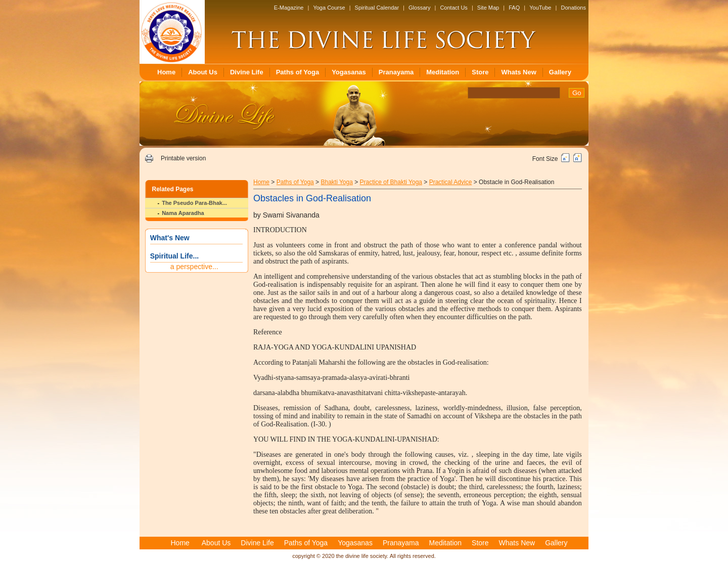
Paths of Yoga (298, 72)
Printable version (183, 158)
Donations (573, 8)
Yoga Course (329, 8)
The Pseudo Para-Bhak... (194, 203)
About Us (203, 72)
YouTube (540, 8)
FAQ (514, 8)
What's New (170, 238)
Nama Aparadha (183, 213)
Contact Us (453, 8)
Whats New (518, 72)
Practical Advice (451, 182)
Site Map (488, 8)
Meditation (443, 72)
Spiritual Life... (174, 256)
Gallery (560, 72)
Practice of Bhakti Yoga (391, 182)
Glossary (419, 8)
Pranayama (396, 72)
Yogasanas (349, 72)
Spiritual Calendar (377, 8)
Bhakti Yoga (336, 182)
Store (480, 72)
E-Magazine (289, 8)
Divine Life (247, 72)
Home (166, 72)
